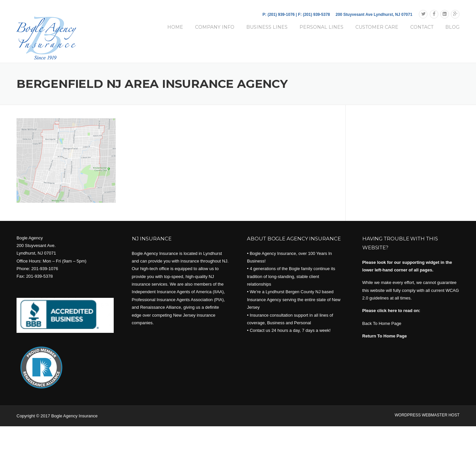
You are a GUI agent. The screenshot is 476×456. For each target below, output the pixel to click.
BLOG (452, 27)
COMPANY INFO (215, 27)
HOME (175, 27)
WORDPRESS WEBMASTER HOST (427, 415)
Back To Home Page (382, 323)
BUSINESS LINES (267, 27)
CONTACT (422, 27)
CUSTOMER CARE (377, 27)
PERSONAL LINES (321, 27)
